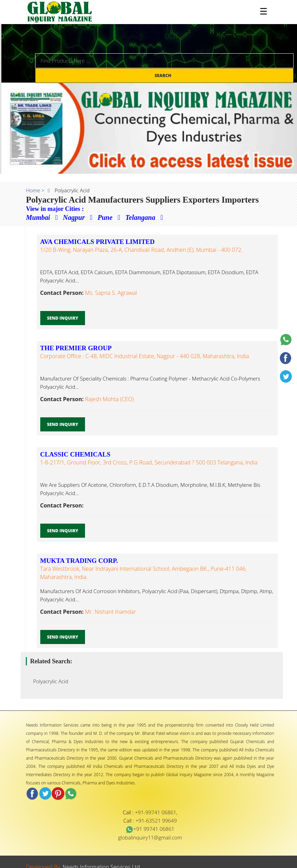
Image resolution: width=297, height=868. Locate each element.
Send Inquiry (63, 318)
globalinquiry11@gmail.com (150, 837)
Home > (35, 190)
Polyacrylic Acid (49, 681)
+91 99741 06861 (150, 829)
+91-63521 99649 (156, 821)
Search (163, 76)
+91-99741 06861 (156, 812)
